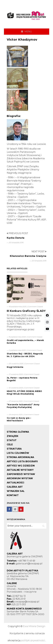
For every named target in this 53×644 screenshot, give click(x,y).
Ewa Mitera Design (34, 626)
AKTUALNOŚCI (15, 483)
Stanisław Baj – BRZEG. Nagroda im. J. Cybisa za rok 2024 (25, 355)
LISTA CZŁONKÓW (18, 453)
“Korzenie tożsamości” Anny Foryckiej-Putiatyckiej (23, 406)
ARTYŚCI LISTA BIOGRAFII (22, 461)
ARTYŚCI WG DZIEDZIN (21, 466)
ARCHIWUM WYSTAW (20, 478)
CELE (10, 445)
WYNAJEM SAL (16, 491)
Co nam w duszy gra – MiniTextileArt (19, 419)
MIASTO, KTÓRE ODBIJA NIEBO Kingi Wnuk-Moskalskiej (24, 393)
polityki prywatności (33, 640)
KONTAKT (13, 495)
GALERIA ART (15, 487)
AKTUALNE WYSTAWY (20, 470)
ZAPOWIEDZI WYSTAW (21, 474)
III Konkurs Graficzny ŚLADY (26, 311)
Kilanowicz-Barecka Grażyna (28, 256)
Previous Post (17, 233)
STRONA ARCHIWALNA (20, 457)
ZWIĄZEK (13, 436)
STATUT (12, 440)
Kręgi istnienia (15, 367)
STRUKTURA (14, 449)
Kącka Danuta (16, 238)
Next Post (39, 251)
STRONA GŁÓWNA (18, 432)
